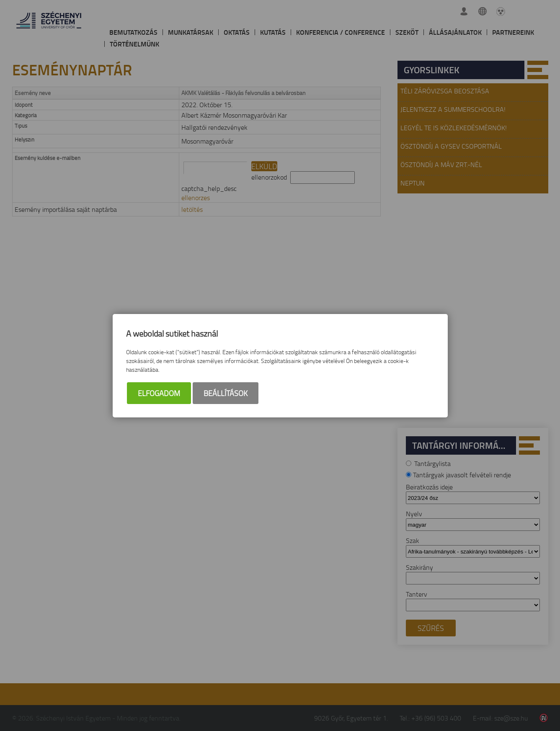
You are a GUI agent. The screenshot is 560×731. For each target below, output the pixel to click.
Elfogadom (159, 393)
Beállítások (226, 393)
